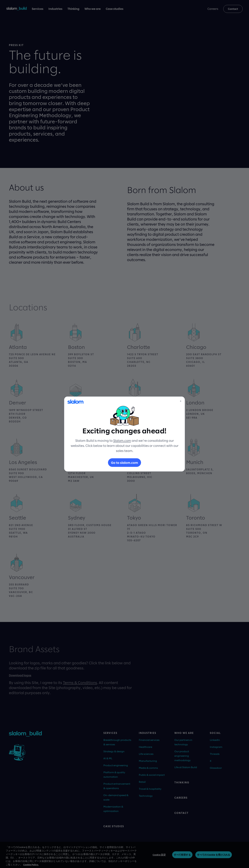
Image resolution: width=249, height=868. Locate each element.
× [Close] (181, 401)
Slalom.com (122, 441)
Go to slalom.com (124, 463)
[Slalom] (75, 402)
